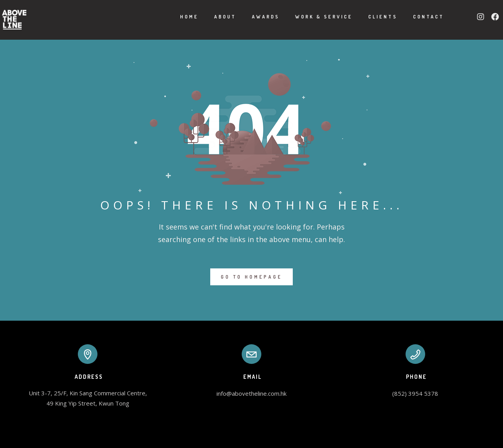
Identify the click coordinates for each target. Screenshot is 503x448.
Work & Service (314, 17)
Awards (256, 17)
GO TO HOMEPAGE (251, 277)
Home (179, 17)
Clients (373, 17)
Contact (419, 17)
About (215, 17)
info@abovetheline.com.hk (251, 393)
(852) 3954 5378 (415, 393)
